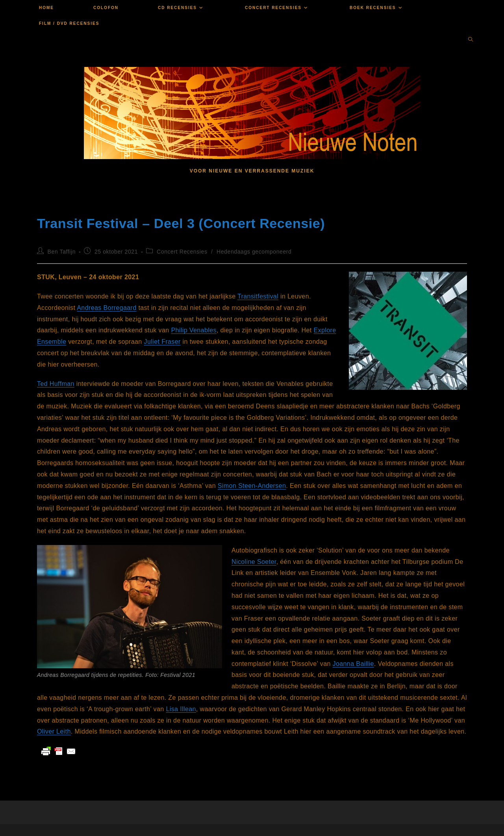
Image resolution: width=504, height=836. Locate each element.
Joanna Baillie (353, 664)
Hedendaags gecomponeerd (254, 252)
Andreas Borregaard (107, 308)
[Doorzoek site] (471, 40)
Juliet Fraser (162, 342)
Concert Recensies (182, 252)
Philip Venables (194, 330)
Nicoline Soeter (254, 562)
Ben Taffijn (62, 252)
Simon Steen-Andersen (252, 486)
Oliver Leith (54, 731)
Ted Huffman (56, 384)
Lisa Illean (181, 709)
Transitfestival (258, 296)
